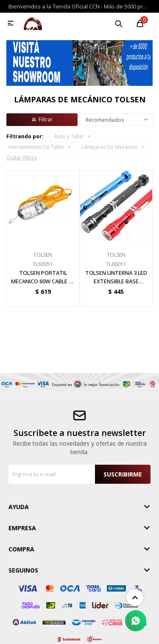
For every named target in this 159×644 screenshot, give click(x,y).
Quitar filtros (22, 158)
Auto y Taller (69, 136)
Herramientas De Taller (36, 147)
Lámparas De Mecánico (110, 147)
